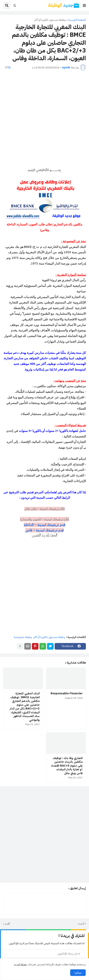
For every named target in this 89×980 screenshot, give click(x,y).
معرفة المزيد (20, 964)
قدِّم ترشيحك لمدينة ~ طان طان (45, 509)
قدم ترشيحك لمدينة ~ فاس (45, 530)
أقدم (7, 924)
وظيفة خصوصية (23, 637)
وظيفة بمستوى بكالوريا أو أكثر (50, 20)
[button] (84, 6)
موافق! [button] (78, 973)
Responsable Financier (67, 694)
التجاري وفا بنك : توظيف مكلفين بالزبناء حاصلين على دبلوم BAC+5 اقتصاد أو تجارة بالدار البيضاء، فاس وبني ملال (67, 766)
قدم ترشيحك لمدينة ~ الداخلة (44, 525)
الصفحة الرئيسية (77, 20)
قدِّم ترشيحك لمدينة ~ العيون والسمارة (44, 519)
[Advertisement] (44, 119)
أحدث (81, 924)
